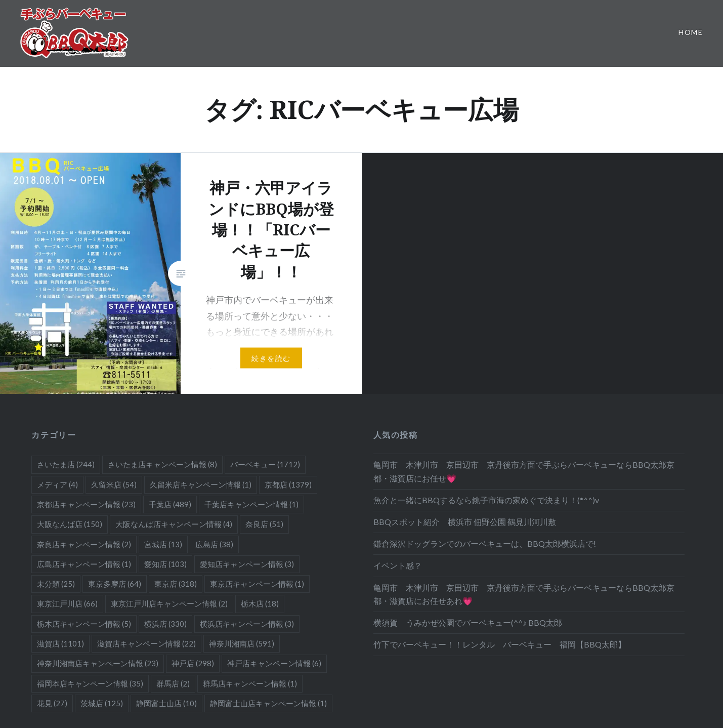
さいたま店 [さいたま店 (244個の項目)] (66, 464)
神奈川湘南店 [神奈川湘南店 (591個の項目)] (242, 643)
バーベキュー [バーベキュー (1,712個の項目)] (265, 464)
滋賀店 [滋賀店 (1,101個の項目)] (60, 643)
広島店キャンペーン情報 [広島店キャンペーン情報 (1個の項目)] (84, 564)
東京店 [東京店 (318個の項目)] (176, 584)
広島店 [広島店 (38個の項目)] (214, 544)
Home (691, 32)
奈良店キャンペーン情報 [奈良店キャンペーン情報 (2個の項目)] (84, 544)
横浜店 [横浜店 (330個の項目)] (165, 624)
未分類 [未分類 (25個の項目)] (56, 584)
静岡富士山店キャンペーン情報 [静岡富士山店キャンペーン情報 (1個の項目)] (268, 703)
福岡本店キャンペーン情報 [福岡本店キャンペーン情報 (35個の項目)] (90, 683)
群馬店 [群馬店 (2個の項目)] (173, 683)
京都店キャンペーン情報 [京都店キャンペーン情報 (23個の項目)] (86, 504)
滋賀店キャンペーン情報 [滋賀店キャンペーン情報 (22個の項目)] (146, 643)
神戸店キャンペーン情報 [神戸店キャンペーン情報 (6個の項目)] (274, 663)
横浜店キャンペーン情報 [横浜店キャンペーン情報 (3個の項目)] (247, 624)
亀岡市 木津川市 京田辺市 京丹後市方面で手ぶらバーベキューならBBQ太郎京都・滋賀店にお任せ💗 (524, 471)
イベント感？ (398, 565)
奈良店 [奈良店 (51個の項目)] (264, 524)
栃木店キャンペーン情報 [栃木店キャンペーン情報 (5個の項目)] (84, 624)
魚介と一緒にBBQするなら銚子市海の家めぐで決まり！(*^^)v (486, 500)
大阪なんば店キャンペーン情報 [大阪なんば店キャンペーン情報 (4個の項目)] (174, 524)
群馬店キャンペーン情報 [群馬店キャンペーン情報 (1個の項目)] (250, 683)
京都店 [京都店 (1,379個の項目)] (288, 484)
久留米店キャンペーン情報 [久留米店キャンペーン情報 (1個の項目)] (201, 484)
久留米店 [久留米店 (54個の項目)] (114, 484)
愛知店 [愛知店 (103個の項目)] (165, 564)
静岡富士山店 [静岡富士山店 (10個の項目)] (166, 703)
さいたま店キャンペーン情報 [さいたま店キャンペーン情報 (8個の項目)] (162, 464)
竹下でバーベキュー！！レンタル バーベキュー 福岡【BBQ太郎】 (500, 644)
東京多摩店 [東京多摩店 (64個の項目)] (115, 584)
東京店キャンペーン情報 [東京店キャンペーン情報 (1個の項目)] (257, 584)
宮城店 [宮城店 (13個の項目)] (163, 544)
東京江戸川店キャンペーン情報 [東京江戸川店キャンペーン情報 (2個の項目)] (169, 603)
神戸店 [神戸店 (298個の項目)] (193, 663)
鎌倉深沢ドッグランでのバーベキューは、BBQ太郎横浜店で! (485, 543)
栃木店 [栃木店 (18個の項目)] (260, 603)
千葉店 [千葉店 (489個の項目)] (170, 504)
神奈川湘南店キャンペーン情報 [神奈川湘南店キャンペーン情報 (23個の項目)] (98, 663)
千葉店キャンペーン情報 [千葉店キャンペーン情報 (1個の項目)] (251, 504)
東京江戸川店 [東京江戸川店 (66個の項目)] (67, 603)
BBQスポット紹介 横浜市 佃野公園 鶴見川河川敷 (465, 522)
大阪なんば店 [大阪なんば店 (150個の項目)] (70, 524)
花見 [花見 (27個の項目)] (52, 703)
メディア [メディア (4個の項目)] (57, 484)
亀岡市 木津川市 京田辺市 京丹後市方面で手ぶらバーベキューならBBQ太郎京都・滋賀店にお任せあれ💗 (524, 594)
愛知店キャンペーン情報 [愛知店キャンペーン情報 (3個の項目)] (247, 564)
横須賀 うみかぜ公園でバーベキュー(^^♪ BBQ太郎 (468, 622)
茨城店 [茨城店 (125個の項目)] (102, 703)
